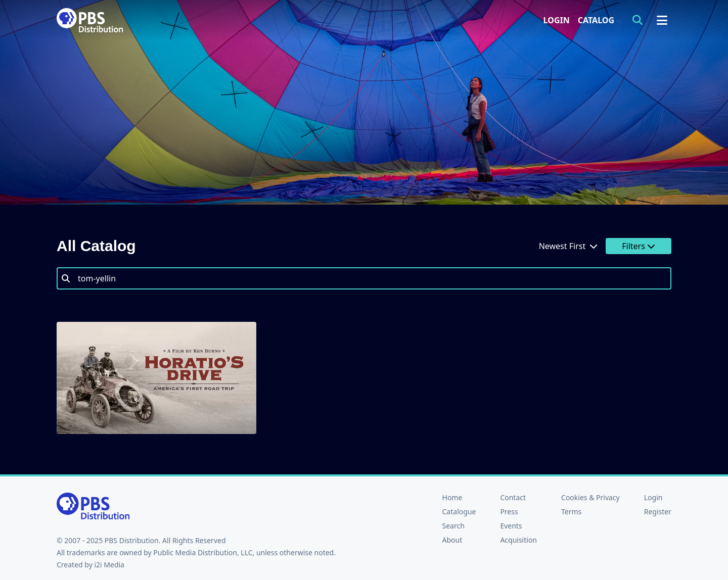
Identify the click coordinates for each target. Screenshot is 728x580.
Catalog (596, 20)
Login (557, 20)
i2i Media (109, 565)
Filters (639, 246)
